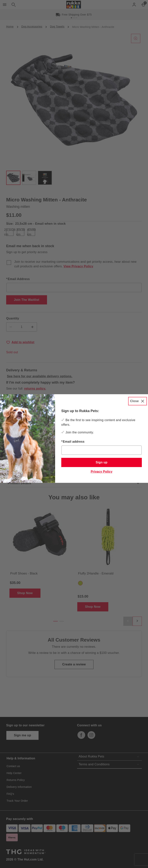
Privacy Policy (102, 472)
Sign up (102, 462)
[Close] (137, 401)
